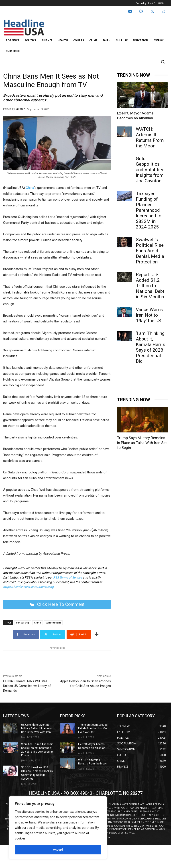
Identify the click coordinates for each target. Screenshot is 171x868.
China (30, 188)
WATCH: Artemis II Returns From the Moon (150, 138)
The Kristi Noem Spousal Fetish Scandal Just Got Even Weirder (93, 729)
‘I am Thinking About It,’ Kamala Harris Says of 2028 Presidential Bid (151, 347)
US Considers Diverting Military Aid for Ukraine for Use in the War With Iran (37, 729)
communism (53, 622)
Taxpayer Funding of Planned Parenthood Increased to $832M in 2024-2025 (149, 210)
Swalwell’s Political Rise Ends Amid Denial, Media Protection (150, 251)
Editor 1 (20, 109)
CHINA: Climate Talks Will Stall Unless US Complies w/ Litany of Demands (27, 686)
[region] (58, 828)
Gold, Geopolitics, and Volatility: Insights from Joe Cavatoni (150, 170)
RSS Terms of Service (68, 577)
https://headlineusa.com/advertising (28, 587)
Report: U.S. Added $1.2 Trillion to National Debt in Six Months (150, 286)
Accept (58, 850)
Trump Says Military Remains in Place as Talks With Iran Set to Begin (142, 443)
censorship (23, 622)
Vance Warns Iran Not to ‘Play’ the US (149, 315)
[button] (163, 62)
